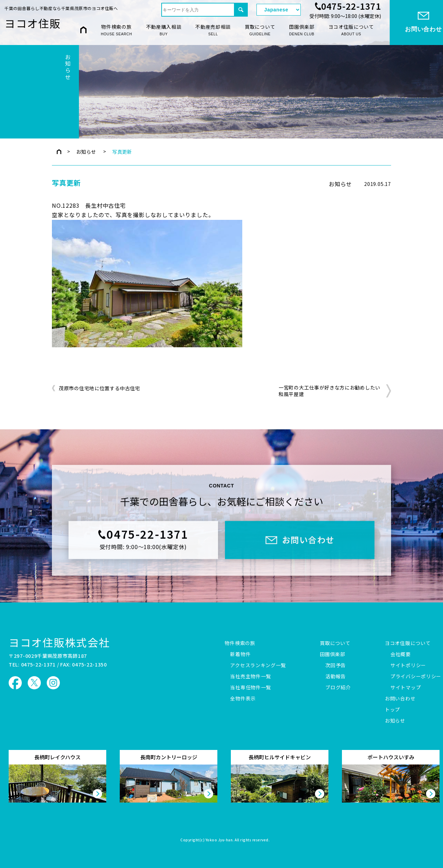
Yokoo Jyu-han (219, 840)
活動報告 (336, 677)
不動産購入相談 (164, 30)
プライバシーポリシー (416, 677)
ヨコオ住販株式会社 (59, 642)
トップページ (59, 152)
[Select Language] (279, 10)
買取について (260, 30)
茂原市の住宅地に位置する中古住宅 (100, 388)
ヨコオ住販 (33, 23)
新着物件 (240, 654)
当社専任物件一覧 (251, 688)
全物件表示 (243, 699)
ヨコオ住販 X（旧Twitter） (34, 683)
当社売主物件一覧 (251, 677)
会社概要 (401, 654)
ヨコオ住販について (351, 30)
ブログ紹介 (338, 688)
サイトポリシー (408, 665)
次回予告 (336, 665)
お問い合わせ (400, 699)
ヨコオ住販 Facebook (15, 683)
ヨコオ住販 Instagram (53, 683)
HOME (83, 30)
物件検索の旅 (116, 30)
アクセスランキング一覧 (258, 665)
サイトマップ (406, 688)
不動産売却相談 (213, 30)
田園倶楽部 (302, 30)
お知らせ (86, 152)
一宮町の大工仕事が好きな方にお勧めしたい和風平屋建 (329, 391)
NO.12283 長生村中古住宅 (89, 205)
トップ (392, 710)
